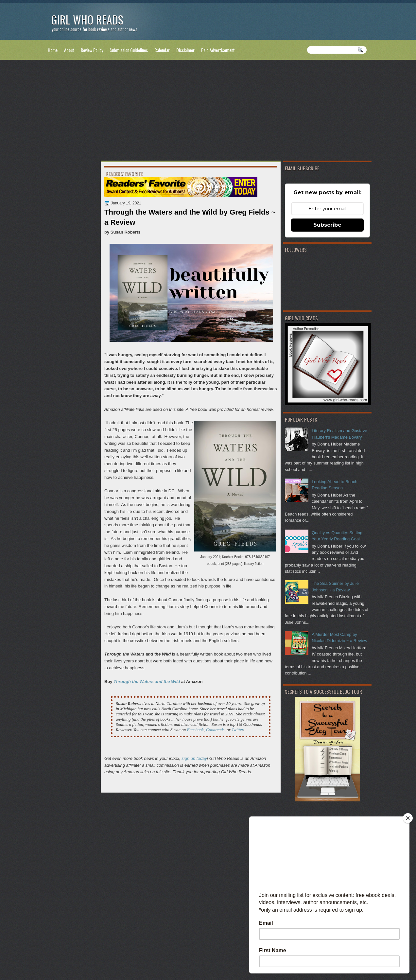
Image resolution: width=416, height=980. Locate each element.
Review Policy (92, 50)
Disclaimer (185, 50)
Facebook (195, 730)
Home (53, 50)
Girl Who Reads (87, 19)
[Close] (408, 818)
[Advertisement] (208, 112)
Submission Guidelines (129, 50)
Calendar (162, 50)
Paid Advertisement (218, 50)
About (69, 50)
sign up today (194, 758)
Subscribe (327, 225)
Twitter (237, 730)
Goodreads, (216, 730)
